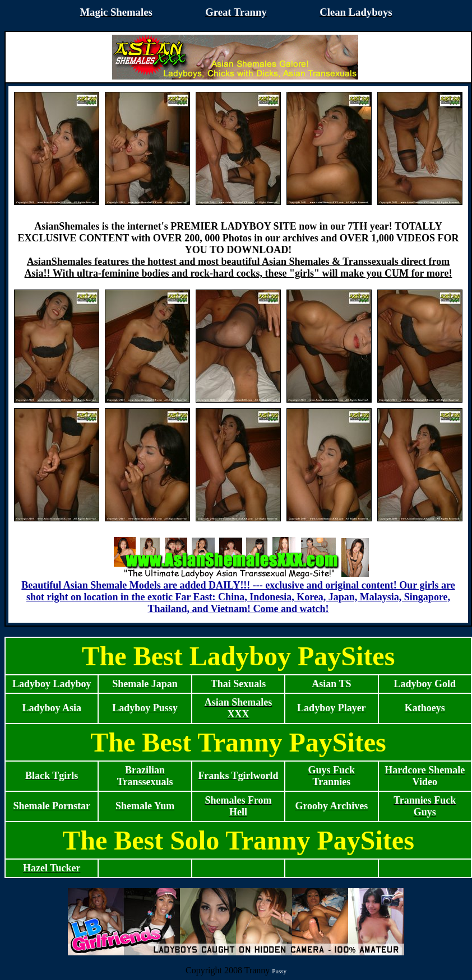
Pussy (279, 971)
